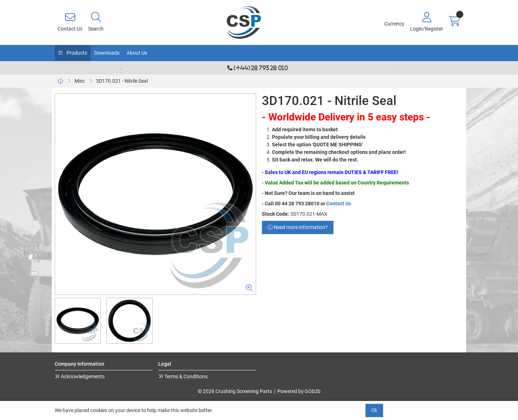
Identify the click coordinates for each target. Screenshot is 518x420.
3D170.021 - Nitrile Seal (122, 81)
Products (76, 53)
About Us (137, 53)
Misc (80, 81)
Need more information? (298, 227)
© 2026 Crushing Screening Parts (235, 391)
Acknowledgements (82, 376)
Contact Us (339, 204)
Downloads (107, 53)
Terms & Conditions (185, 376)
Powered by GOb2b (299, 391)
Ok (374, 410)
